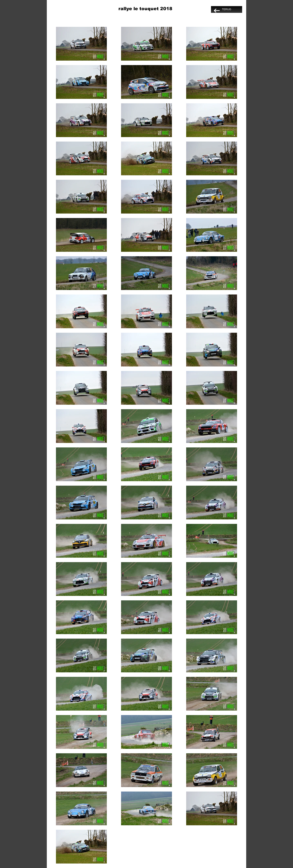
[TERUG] (227, 9)
